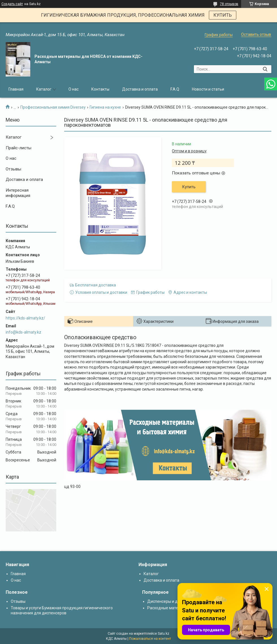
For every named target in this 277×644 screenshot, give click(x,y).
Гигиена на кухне (105, 107)
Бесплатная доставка (96, 285)
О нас (73, 89)
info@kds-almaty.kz (23, 332)
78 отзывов (229, 4)
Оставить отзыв (256, 34)
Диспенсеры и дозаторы (170, 601)
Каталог (44, 89)
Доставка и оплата (140, 89)
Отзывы (13, 169)
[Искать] (265, 69)
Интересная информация (18, 193)
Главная (16, 89)
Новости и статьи (208, 89)
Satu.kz (164, 634)
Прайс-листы (19, 148)
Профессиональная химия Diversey (53, 107)
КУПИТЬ (223, 15)
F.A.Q (175, 89)
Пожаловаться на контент (150, 639)
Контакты (100, 89)
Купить (189, 187)
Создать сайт (12, 4)
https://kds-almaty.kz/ (25, 318)
